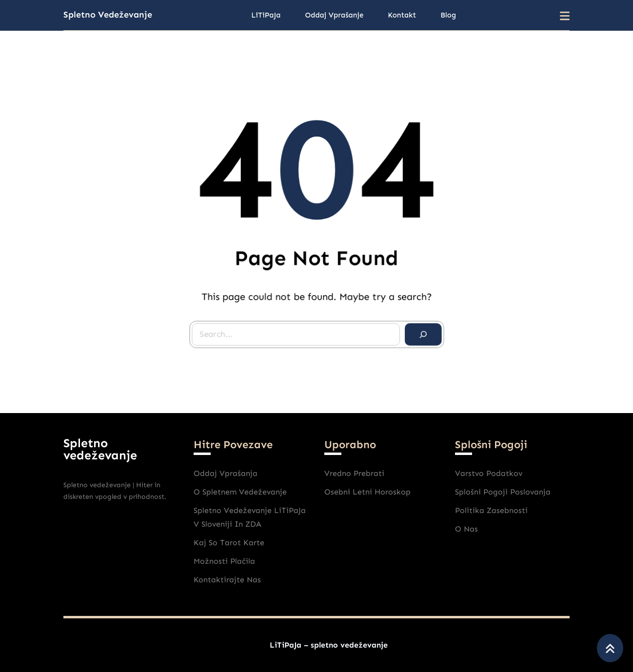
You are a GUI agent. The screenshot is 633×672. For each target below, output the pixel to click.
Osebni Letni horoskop (367, 492)
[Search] (420, 332)
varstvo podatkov (489, 473)
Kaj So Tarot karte (229, 543)
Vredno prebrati (354, 473)
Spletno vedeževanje (108, 15)
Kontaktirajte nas (227, 580)
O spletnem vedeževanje (240, 492)
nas (471, 529)
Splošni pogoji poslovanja (503, 492)
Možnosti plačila (224, 561)
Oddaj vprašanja (226, 473)
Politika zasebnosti (491, 510)
